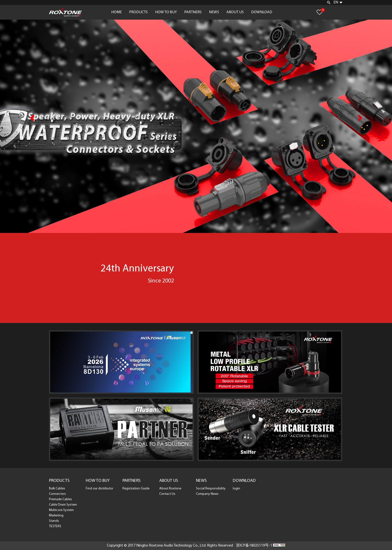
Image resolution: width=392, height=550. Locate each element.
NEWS (214, 12)
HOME (116, 12)
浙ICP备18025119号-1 (254, 546)
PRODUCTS (138, 12)
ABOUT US (235, 12)
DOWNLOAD (262, 12)
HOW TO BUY (166, 12)
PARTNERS (193, 12)
